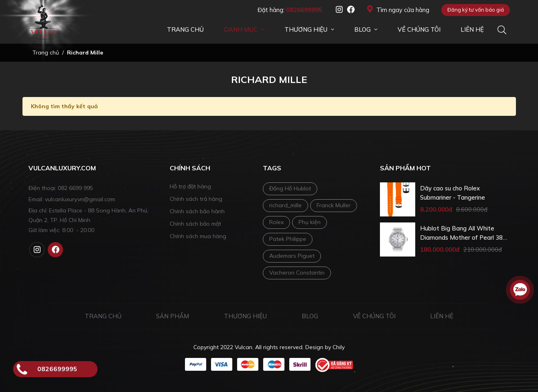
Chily (339, 347)
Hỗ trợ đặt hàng (190, 186)
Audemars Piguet (292, 256)
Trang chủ (103, 316)
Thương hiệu (245, 316)
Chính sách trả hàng (196, 199)
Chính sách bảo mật (195, 224)
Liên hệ (442, 316)
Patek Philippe (288, 239)
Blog (310, 316)
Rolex (276, 222)
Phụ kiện (310, 222)
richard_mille (285, 205)
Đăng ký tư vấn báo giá (476, 10)
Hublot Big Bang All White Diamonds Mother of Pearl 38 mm (461, 233)
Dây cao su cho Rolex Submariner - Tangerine (453, 193)
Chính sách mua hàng (198, 236)
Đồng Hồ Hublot (290, 188)
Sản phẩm (173, 316)
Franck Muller (334, 205)
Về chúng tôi (374, 316)
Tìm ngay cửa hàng (398, 9)
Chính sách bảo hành (197, 211)
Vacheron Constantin (297, 273)
